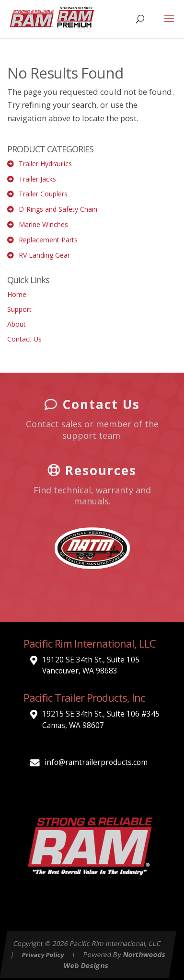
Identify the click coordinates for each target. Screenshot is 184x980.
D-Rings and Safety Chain (58, 209)
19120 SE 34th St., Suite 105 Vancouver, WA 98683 (91, 666)
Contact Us (24, 339)
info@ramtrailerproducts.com (96, 762)
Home (17, 294)
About (17, 324)
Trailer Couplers (43, 194)
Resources (92, 470)
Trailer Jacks (37, 179)
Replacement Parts (48, 240)
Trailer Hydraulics (45, 164)
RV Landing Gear (44, 255)
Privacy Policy (43, 954)
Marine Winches (43, 224)
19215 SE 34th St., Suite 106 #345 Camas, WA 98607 (101, 720)
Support (19, 309)
